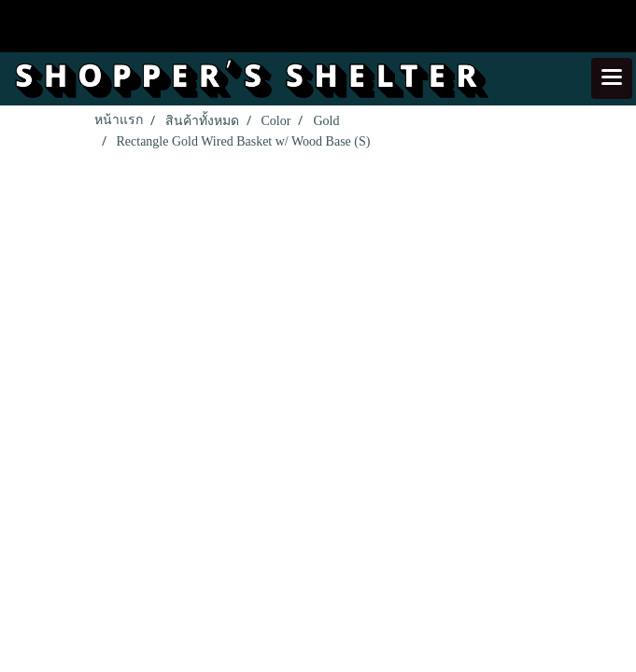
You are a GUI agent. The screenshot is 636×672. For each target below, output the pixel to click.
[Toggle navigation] (612, 78)
